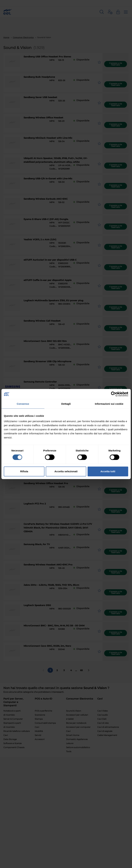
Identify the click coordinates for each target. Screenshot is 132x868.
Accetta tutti (108, 471)
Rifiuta (24, 471)
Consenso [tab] (23, 404)
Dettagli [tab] (66, 404)
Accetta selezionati (66, 471)
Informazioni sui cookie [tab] (109, 404)
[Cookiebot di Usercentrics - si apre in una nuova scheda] (113, 394)
